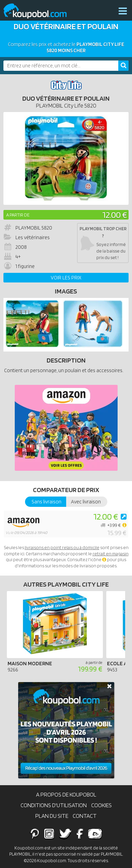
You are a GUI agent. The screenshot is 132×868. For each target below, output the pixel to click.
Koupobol (39, 11)
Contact (85, 816)
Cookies (101, 805)
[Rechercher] (123, 66)
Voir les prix (66, 278)
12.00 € (115, 215)
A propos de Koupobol (66, 794)
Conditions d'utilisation (54, 805)
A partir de (18, 215)
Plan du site (52, 816)
